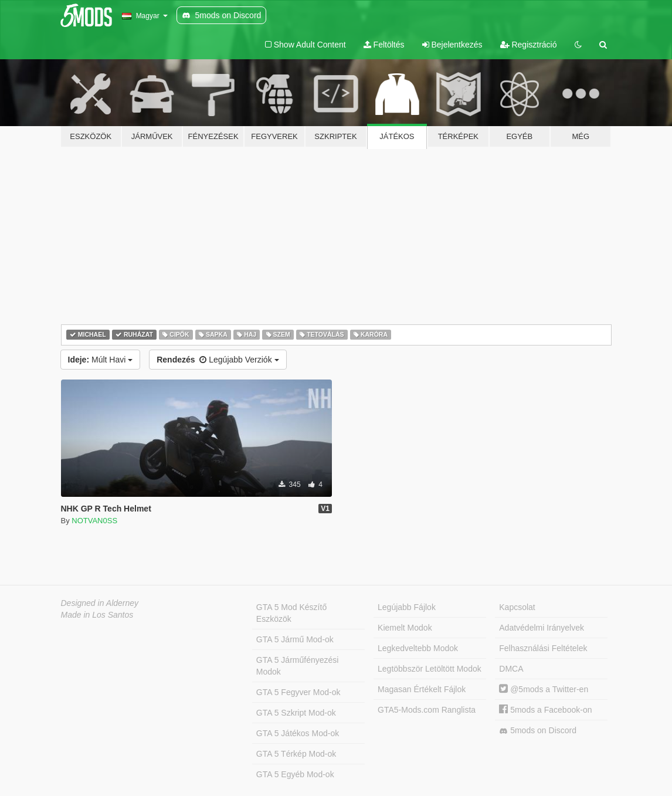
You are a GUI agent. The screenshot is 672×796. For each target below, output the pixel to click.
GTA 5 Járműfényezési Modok (298, 666)
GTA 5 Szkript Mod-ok (296, 713)
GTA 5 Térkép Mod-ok (296, 754)
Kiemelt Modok (405, 628)
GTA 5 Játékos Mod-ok (298, 733)
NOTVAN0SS (94, 521)
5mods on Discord (538, 731)
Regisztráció (529, 45)
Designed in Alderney (100, 603)
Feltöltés (384, 45)
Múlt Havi (101, 360)
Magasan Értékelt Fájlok (422, 689)
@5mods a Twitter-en (544, 689)
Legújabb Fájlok (407, 607)
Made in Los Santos (97, 615)
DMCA (511, 669)
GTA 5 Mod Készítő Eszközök (291, 613)
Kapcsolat (517, 607)
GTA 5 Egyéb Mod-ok (295, 774)
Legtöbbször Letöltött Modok (430, 669)
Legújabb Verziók (218, 360)
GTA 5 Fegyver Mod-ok (298, 692)
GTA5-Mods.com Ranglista (427, 710)
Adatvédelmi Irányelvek (542, 628)
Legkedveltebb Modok (418, 648)
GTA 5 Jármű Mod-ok (295, 639)
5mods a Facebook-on (545, 710)
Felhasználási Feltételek (543, 648)
